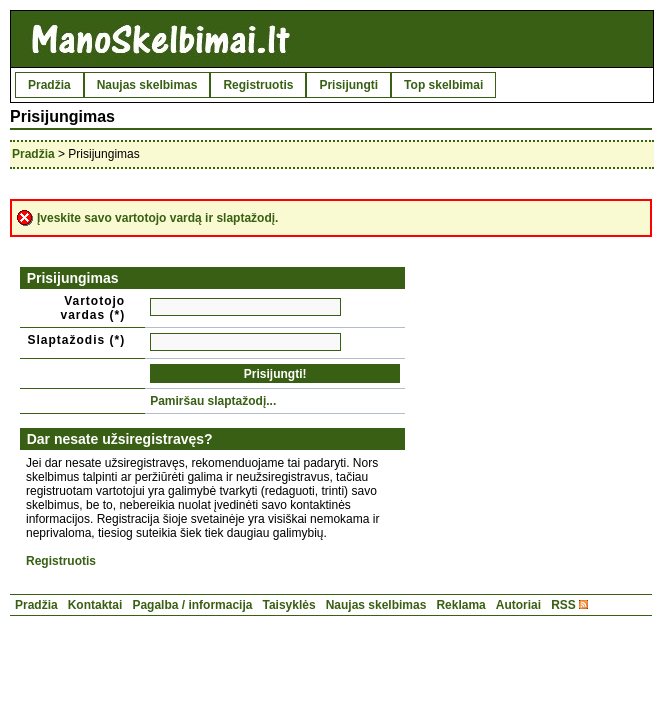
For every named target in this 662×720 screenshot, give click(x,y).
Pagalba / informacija (192, 605)
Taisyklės (288, 605)
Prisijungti (348, 85)
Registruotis (258, 85)
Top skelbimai (443, 85)
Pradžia (49, 85)
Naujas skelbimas (147, 85)
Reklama (460, 605)
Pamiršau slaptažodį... (213, 401)
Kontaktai (95, 605)
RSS (563, 605)
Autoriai (518, 605)
